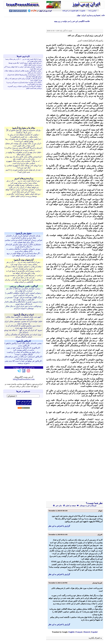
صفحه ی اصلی (69, 506)
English (71, 632)
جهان (79, 15)
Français (79, 632)
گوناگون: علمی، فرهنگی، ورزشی (24, 286)
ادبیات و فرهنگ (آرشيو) (24, 315)
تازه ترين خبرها (23, 56)
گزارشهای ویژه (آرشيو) (24, 260)
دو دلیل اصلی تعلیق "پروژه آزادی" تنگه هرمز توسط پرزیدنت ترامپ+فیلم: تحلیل (25, 64)
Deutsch (87, 632)
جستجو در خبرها (23, 391)
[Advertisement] (24, 36)
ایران (84, 15)
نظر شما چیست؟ (94, 503)
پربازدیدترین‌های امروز (24, 178)
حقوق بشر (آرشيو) (24, 233)
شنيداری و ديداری (94, 15)
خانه (103, 15)
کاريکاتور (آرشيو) (24, 341)
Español (94, 632)
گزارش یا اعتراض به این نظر (59, 526)
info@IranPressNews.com (24, 379)
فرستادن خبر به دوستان (86, 506)
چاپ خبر (57, 506)
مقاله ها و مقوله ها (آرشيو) (24, 128)
